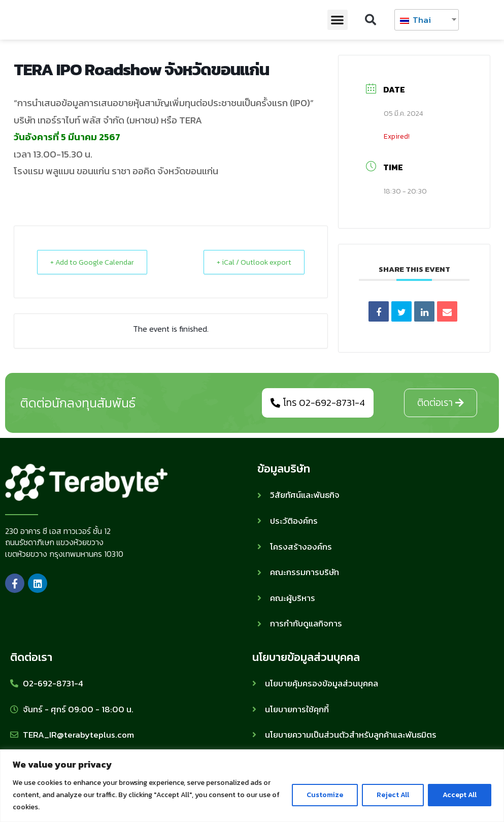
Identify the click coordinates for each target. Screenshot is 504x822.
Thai (415, 20)
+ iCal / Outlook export (252, 262)
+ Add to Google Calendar (94, 262)
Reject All (393, 795)
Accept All (460, 795)
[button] (338, 20)
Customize (325, 795)
